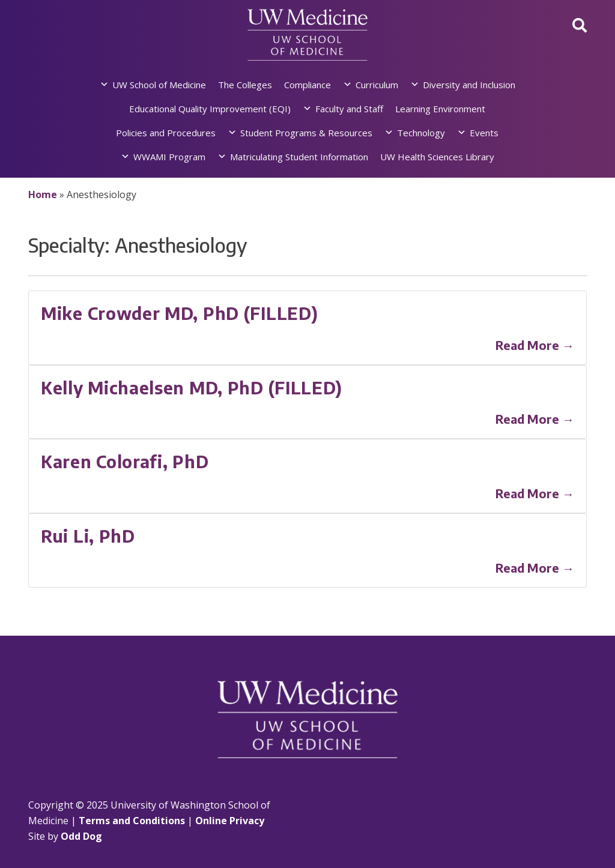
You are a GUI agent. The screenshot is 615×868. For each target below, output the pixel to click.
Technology (421, 133)
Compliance (307, 85)
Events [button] (484, 133)
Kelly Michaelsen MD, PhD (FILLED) (192, 387)
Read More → (535, 345)
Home (43, 194)
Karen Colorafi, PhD (125, 461)
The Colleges (245, 85)
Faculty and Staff (349, 109)
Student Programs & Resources (306, 133)
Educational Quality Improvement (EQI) (210, 109)
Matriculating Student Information (299, 157)
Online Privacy (230, 821)
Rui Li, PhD (88, 536)
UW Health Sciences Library (437, 157)
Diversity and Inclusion (469, 85)
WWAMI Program (169, 157)
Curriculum (377, 85)
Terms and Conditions (132, 821)
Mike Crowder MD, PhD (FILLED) (179, 313)
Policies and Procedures (166, 133)
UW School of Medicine (159, 85)
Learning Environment (440, 109)
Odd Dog (81, 836)
